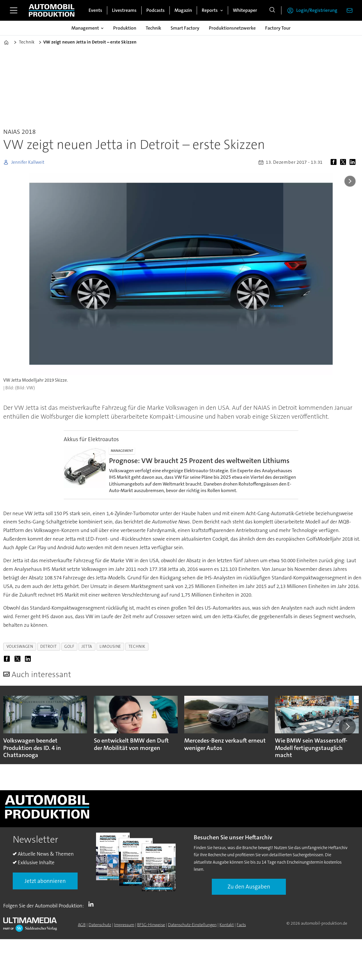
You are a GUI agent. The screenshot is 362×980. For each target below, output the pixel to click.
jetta (87, 646)
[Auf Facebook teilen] (335, 162)
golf (69, 646)
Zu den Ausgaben (249, 887)
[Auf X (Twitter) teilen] (344, 162)
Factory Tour (278, 28)
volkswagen (20, 646)
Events (95, 10)
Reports (210, 10)
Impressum (124, 925)
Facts (241, 925)
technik (137, 646)
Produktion (125, 28)
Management (85, 28)
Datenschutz (100, 925)
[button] (347, 727)
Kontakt (227, 925)
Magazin (183, 10)
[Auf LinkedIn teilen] (354, 162)
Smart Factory (185, 28)
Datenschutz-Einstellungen (192, 925)
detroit (49, 646)
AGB (82, 925)
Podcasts (156, 10)
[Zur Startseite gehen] (52, 10)
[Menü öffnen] (14, 10)
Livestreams (124, 10)
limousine (110, 646)
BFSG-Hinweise (151, 925)
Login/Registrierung (317, 10)
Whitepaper (245, 10)
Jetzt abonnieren (45, 881)
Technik (153, 28)
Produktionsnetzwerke (232, 28)
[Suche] (272, 10)
